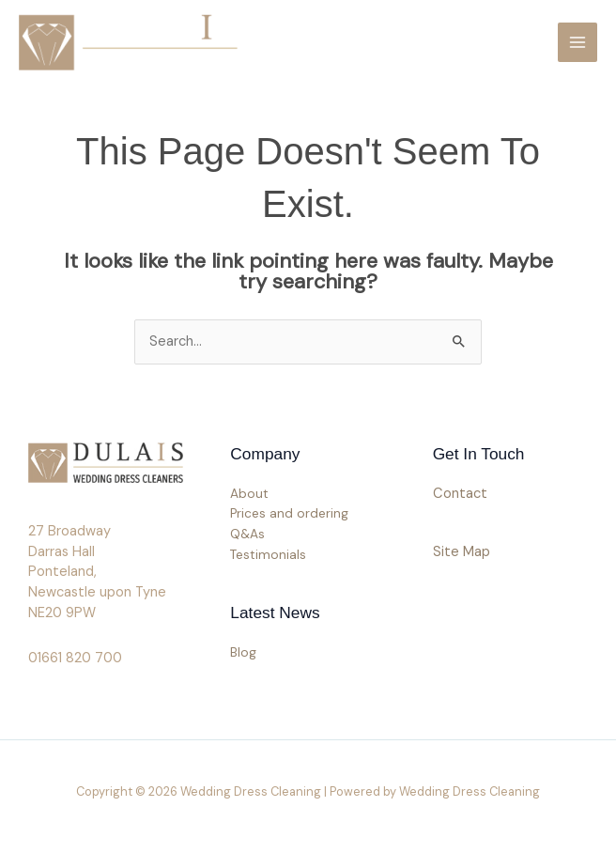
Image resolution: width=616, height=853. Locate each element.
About (249, 493)
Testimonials (268, 554)
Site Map (462, 552)
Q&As (247, 534)
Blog (243, 652)
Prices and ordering (289, 513)
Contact (460, 494)
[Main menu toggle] (577, 42)
